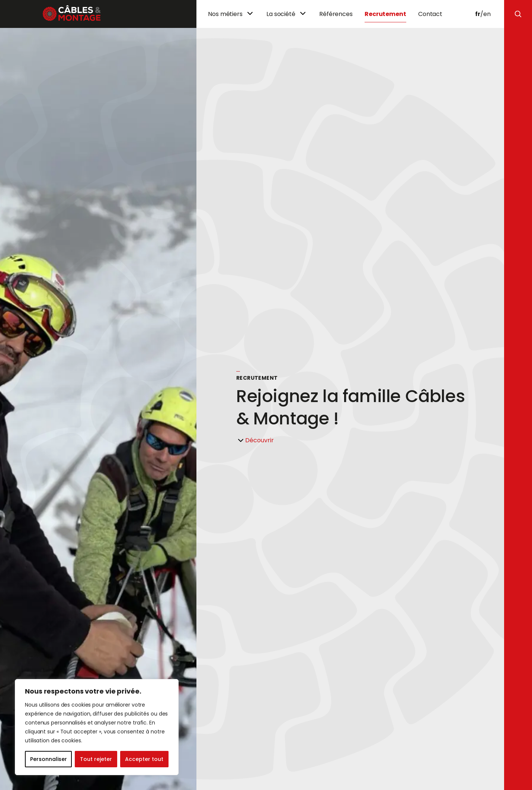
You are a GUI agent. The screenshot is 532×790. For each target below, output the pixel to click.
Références (336, 14)
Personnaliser (49, 759)
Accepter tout (144, 759)
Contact (430, 14)
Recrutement (385, 14)
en (487, 14)
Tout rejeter (96, 759)
